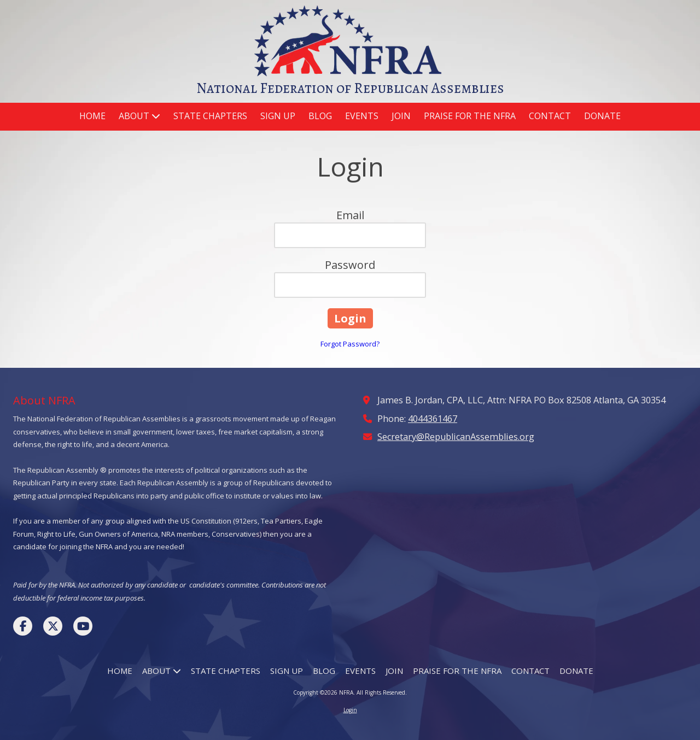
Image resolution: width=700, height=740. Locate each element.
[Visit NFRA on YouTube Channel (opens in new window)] (83, 626)
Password (350, 265)
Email (350, 215)
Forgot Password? (350, 344)
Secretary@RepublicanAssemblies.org (456, 437)
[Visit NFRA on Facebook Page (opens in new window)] (23, 626)
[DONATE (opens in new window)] (602, 117)
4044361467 (433, 419)
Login (350, 710)
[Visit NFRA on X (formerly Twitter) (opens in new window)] (53, 626)
